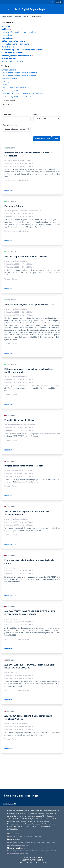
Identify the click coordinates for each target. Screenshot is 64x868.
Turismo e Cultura (9, 59)
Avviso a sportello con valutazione (15, 87)
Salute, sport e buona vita (12, 53)
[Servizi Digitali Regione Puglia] (28, 9)
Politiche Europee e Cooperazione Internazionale (22, 50)
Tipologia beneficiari (10, 125)
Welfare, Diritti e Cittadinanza (13, 62)
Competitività (7, 35)
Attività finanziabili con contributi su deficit (19, 76)
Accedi (59, 2)
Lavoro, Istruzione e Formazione (15, 44)
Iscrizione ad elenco (9, 79)
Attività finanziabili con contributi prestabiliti (19, 73)
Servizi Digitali (7, 16)
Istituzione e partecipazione (13, 41)
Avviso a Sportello (9, 70)
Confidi (4, 85)
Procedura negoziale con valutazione (16, 96)
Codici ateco (7, 115)
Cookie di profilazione (17, 848)
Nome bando (8, 104)
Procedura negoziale (10, 90)
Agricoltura (6, 26)
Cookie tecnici (14, 834)
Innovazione (7, 38)
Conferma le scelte (33, 857)
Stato (35, 115)
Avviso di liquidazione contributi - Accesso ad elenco (22, 93)
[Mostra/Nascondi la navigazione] (5, 9)
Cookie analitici (15, 840)
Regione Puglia (21, 16)
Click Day (5, 82)
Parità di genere (8, 47)
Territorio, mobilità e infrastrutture (16, 56)
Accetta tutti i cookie (32, 860)
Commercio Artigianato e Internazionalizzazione (21, 32)
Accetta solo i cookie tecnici (32, 863)
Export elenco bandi (42, 139)
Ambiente (6, 29)
